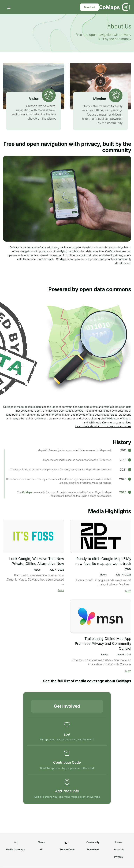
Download (90, 7)
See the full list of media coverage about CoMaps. (86, 681)
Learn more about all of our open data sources (103, 426)
